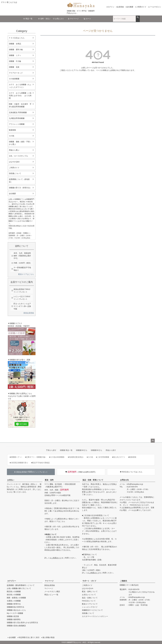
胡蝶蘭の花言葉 (13, 616)
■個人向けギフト (119, 457)
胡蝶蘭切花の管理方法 (15, 607)
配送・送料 (49, 480)
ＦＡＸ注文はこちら (17, 38)
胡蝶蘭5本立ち (96, 450)
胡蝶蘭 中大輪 (15, 61)
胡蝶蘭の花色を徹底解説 (16, 626)
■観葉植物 (132, 457)
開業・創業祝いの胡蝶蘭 (16, 598)
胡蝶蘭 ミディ (15, 55)
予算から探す (51, 450)
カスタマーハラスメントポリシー (95, 616)
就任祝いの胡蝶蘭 (14, 595)
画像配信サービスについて (92, 610)
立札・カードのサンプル (18, 156)
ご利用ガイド (141, 7)
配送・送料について (90, 591)
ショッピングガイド (90, 607)
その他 (12, 136)
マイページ (73, 19)
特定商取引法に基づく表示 (29, 637)
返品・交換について (90, 598)
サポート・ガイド (89, 581)
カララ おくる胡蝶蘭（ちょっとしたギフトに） (20, 86)
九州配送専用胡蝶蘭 (17, 118)
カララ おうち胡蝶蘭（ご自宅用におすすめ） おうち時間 (20, 96)
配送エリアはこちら (26, 274)
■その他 (90, 457)
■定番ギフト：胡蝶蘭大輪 (36, 457)
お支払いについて (89, 595)
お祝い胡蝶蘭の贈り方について (19, 588)
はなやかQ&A (14, 162)
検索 (138, 17)
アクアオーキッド (16, 73)
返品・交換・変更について (93, 480)
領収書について (15, 173)
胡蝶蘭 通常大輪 (16, 50)
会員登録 (120, 7)
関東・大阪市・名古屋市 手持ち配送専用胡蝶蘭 (20, 105)
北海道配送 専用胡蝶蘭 (18, 112)
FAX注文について (89, 601)
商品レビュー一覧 (51, 595)
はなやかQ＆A (88, 588)
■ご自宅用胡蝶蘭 (103, 457)
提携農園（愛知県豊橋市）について (21, 585)
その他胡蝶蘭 (14, 79)
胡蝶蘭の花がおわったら (16, 610)
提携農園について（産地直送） (19, 181)
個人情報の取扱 (48, 637)
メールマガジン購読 (52, 591)
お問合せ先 (124, 480)
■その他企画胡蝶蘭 (57, 457)
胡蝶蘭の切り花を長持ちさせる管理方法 (22, 623)
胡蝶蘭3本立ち (82, 450)
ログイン (111, 7)
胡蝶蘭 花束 (14, 67)
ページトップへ (153, 441)
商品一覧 (28, 19)
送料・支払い (44, 19)
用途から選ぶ (14, 150)
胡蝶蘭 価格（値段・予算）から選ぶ (20, 143)
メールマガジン (155, 7)
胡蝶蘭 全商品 (15, 44)
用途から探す (111, 450)
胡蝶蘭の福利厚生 (14, 619)
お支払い (11, 480)
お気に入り (58, 19)
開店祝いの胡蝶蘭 (14, 591)
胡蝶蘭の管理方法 (14, 604)
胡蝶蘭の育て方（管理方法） (20, 188)
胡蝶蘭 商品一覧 (66, 450)
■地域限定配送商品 (76, 457)
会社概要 (130, 7)
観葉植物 (12, 130)
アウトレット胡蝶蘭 (17, 124)
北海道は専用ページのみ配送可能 (57, 495)
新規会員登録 (29, 313)
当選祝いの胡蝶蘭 (14, 601)
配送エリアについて (90, 604)
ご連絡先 (124, 581)
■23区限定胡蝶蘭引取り (19, 463)
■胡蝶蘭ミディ (16, 457)
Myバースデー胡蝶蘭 (15, 613)
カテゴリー (12, 581)
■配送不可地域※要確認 (40, 463)
